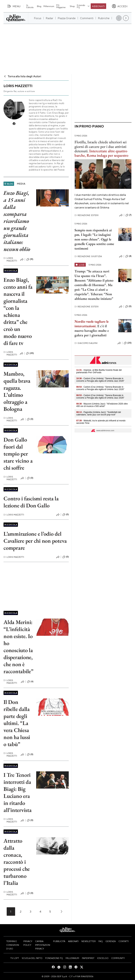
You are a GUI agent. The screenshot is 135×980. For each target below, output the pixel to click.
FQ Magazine (61, 6)
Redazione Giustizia (88, 256)
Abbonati (98, 6)
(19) (30, 259)
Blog (39, 6)
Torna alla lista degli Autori (22, 76)
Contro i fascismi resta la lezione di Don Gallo (31, 502)
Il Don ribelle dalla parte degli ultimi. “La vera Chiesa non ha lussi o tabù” (17, 723)
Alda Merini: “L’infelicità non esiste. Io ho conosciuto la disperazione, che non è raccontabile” (18, 647)
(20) (30, 353)
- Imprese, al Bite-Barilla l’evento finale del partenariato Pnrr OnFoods (99, 371)
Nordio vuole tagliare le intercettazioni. (92, 324)
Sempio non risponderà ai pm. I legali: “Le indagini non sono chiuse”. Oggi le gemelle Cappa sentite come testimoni (94, 239)
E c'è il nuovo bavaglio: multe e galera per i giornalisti (92, 331)
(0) (30, 419)
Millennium (49, 6)
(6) (30, 682)
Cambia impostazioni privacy (43, 945)
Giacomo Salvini (86, 343)
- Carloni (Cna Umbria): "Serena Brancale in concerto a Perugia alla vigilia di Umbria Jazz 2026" (100, 380)
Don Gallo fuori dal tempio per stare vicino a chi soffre (18, 454)
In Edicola (30, 6)
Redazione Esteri (87, 215)
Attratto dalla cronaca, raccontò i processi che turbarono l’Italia (17, 862)
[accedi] (120, 6)
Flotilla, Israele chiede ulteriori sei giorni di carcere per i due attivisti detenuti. (101, 146)
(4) (128, 256)
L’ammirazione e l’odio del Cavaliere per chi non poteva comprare (35, 541)
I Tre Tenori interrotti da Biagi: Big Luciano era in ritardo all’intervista (18, 792)
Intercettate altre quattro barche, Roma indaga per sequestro (101, 153)
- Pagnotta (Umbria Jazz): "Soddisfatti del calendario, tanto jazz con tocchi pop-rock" (99, 413)
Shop (72, 6)
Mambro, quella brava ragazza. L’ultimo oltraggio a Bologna (17, 391)
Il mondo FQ (83, 6)
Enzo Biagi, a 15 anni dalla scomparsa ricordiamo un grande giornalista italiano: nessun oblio (17, 221)
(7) (128, 215)
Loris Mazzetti (10, 259)
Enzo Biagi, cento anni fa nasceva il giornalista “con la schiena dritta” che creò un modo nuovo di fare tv (18, 311)
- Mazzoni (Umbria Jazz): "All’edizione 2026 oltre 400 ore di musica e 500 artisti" (102, 405)
